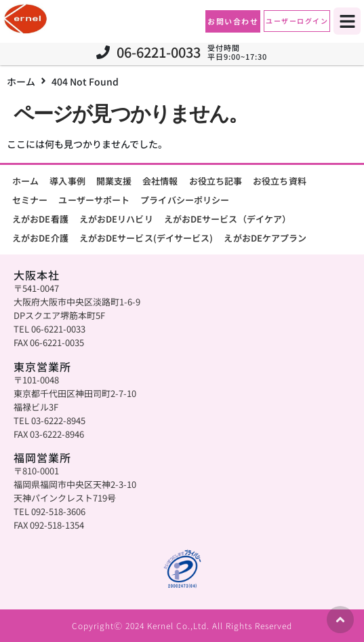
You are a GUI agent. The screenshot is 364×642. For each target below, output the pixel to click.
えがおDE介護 (40, 238)
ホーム (21, 81)
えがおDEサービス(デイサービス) (146, 238)
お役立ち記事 (216, 181)
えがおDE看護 (40, 219)
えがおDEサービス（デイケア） (228, 219)
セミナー (30, 200)
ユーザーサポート (94, 200)
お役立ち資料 (280, 181)
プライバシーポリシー (185, 200)
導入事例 (67, 181)
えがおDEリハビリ (116, 219)
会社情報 (160, 181)
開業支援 (114, 181)
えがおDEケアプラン (265, 238)
